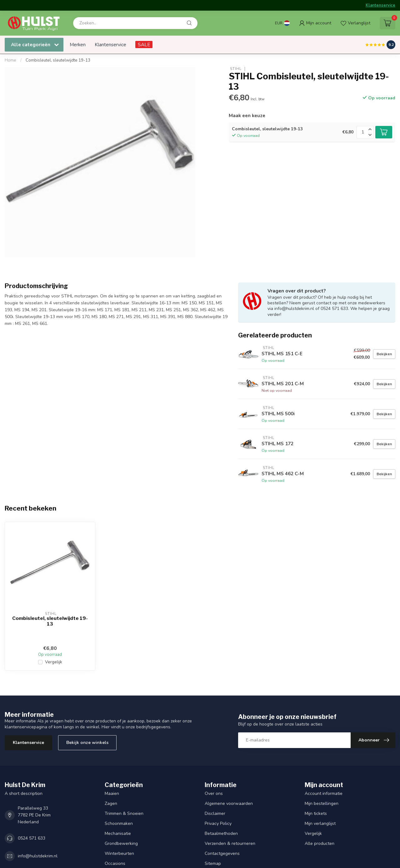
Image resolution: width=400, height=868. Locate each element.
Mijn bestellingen (322, 803)
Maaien (112, 793)
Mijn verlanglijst (320, 823)
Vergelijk (54, 662)
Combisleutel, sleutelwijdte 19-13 (58, 60)
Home (10, 60)
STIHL (235, 69)
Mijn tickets (316, 813)
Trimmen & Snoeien (124, 813)
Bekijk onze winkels (87, 743)
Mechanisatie (118, 833)
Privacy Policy (218, 823)
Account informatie (324, 793)
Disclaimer (215, 813)
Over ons (214, 793)
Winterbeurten (119, 853)
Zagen (111, 803)
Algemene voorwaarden (229, 803)
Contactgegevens (222, 853)
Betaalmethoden (221, 833)
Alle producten (320, 843)
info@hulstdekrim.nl (38, 856)
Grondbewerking (121, 843)
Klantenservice (380, 5)
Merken (78, 45)
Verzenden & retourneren (230, 843)
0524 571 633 (32, 838)
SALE (144, 45)
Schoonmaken (119, 823)
